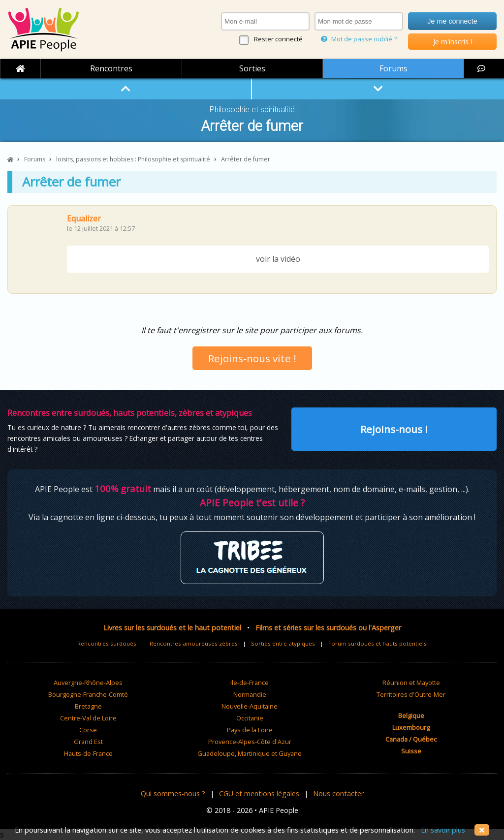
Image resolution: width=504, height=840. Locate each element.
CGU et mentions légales (259, 793)
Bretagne (88, 706)
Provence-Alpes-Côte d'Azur (250, 742)
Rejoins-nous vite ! (252, 358)
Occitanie (250, 718)
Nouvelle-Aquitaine (250, 706)
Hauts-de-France (88, 753)
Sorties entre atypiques (283, 643)
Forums (394, 68)
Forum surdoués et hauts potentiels (378, 643)
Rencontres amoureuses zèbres (194, 643)
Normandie (250, 694)
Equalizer (84, 218)
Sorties (252, 68)
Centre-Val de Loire (88, 718)
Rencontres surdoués (107, 643)
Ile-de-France (250, 683)
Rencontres (111, 68)
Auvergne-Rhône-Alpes (88, 683)
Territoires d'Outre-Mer (411, 694)
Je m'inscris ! (453, 42)
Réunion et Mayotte (411, 683)
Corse (88, 730)
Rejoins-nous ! (394, 429)
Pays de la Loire (250, 730)
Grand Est (88, 742)
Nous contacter (338, 793)
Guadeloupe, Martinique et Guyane (250, 753)
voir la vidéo (278, 259)
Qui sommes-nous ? (173, 793)
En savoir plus (443, 830)
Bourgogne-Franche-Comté (88, 694)
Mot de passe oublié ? (359, 39)
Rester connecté (278, 39)
